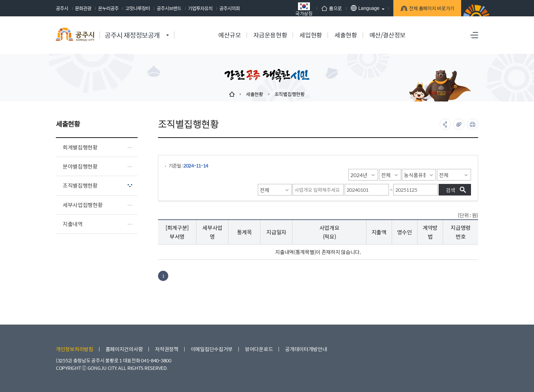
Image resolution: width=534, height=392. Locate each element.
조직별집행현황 (290, 94)
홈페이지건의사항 (124, 349)
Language (365, 8)
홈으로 (332, 8)
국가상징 (304, 9)
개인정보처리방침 (75, 349)
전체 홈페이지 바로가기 (431, 9)
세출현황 (255, 94)
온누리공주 (108, 8)
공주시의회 (230, 8)
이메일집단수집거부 (212, 349)
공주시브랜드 (169, 8)
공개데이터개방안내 (306, 349)
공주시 (62, 8)
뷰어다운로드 (259, 349)
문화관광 (83, 8)
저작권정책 (167, 349)
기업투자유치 (200, 8)
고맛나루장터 (138, 8)
